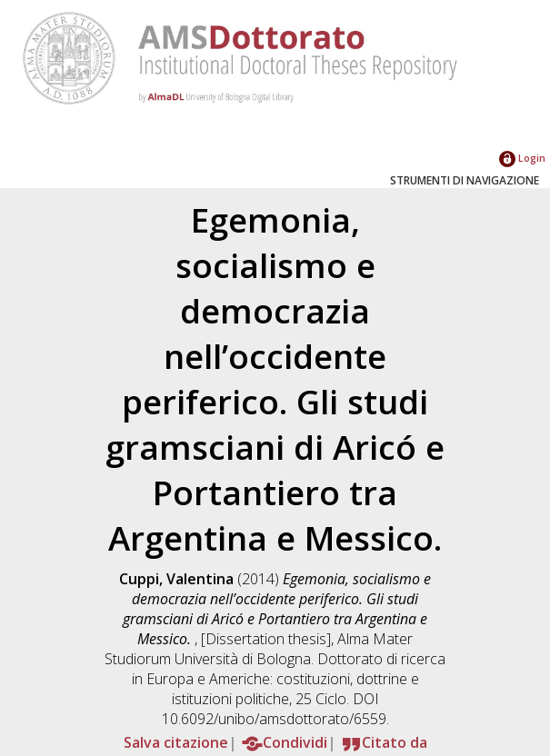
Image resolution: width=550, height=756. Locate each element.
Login (522, 158)
